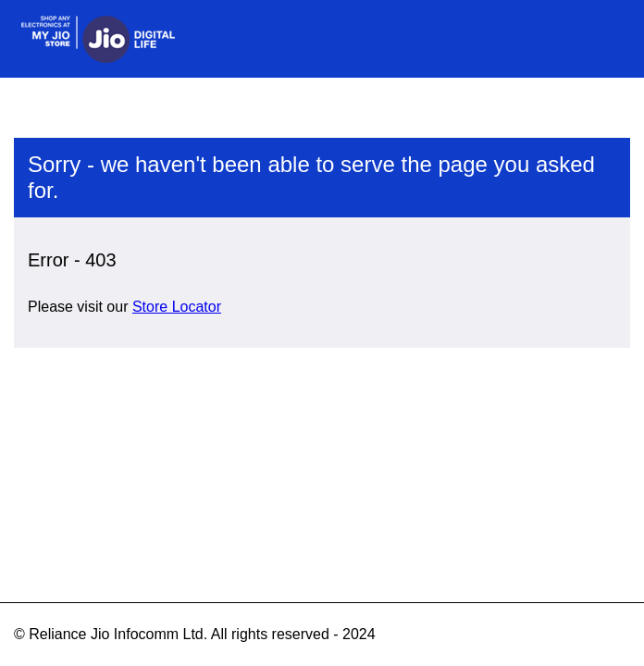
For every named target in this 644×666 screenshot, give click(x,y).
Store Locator (177, 307)
